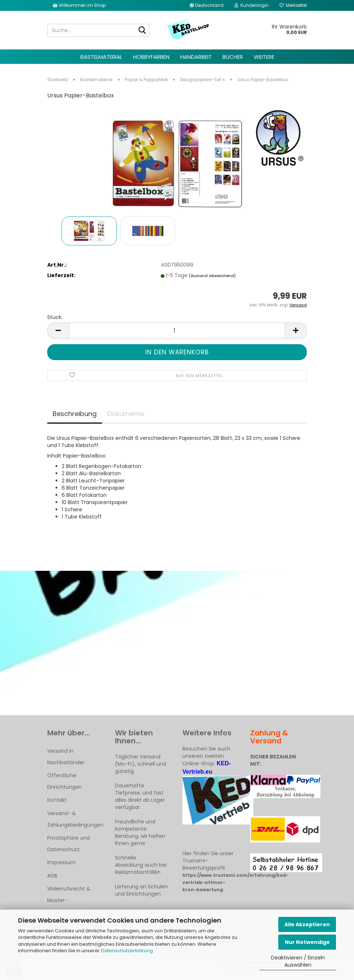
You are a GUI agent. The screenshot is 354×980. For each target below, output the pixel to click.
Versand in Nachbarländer (66, 757)
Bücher (233, 57)
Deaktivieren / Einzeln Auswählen (298, 961)
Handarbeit (196, 57)
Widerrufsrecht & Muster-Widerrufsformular (70, 900)
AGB (52, 876)
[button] (207, 5)
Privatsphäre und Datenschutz (68, 844)
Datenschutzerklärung (127, 951)
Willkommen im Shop (79, 5)
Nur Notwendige (307, 942)
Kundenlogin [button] (251, 5)
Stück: (55, 317)
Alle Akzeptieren (307, 924)
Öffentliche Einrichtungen (65, 781)
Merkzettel (293, 5)
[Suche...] (142, 31)
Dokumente (126, 414)
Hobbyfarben (151, 57)
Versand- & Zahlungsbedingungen (75, 819)
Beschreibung (75, 414)
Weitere (264, 57)
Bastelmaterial (101, 57)
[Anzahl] (177, 331)
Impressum (61, 862)
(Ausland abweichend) (212, 276)
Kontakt (57, 800)
